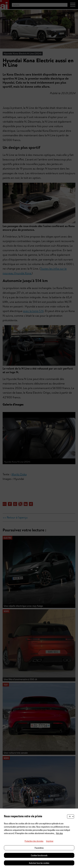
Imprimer (50, 841)
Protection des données (34, 841)
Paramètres (39, 848)
